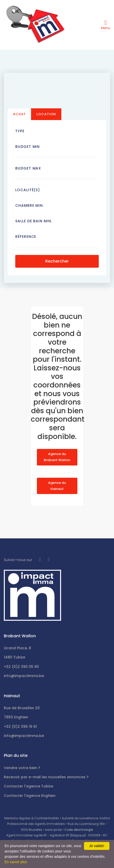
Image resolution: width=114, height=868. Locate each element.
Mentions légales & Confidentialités (32, 818)
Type (20, 131)
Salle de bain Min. (34, 221)
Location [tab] (46, 114)
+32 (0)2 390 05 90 (21, 667)
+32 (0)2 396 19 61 (20, 727)
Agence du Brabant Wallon (57, 457)
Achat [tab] (19, 114)
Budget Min (27, 147)
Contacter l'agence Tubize (28, 786)
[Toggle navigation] (106, 25)
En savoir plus (16, 862)
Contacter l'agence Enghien (30, 796)
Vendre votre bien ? (22, 768)
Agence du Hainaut (57, 486)
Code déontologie (79, 830)
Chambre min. (30, 205)
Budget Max (28, 168)
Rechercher (57, 261)
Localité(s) (28, 190)
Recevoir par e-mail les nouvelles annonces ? (46, 777)
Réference (26, 237)
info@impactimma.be (24, 676)
